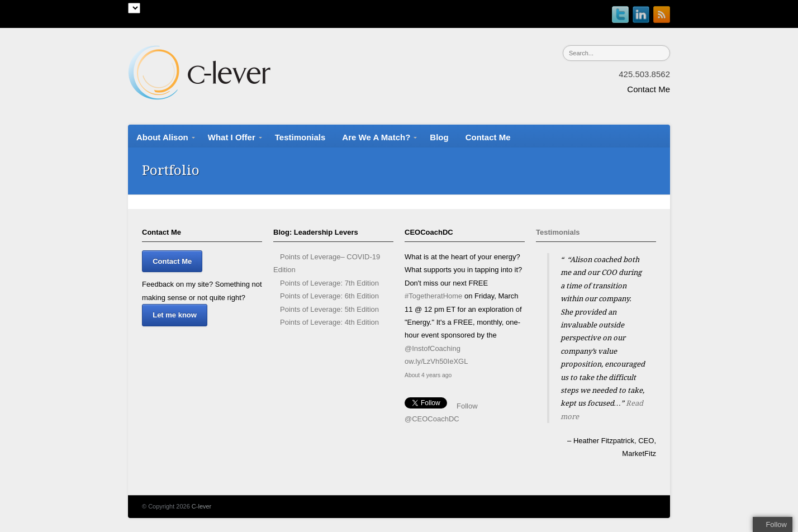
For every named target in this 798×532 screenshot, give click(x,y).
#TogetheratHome (433, 296)
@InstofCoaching (433, 348)
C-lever (201, 506)
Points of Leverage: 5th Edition (329, 309)
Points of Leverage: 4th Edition (329, 322)
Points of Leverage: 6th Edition (329, 296)
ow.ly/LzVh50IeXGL (436, 361)
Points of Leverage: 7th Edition (329, 283)
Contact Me (649, 89)
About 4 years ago (428, 375)
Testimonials (558, 232)
